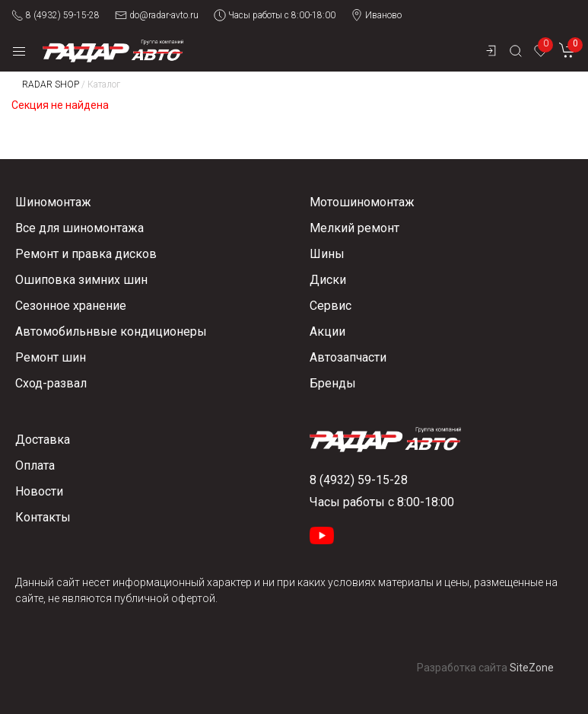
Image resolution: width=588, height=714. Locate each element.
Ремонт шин (51, 357)
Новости (39, 491)
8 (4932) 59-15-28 (56, 15)
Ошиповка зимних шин (81, 280)
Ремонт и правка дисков (86, 254)
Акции (327, 331)
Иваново (376, 15)
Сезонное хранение (71, 306)
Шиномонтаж (53, 202)
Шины (327, 254)
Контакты (43, 517)
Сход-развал (51, 383)
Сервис (331, 306)
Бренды (333, 383)
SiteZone (532, 668)
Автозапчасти (348, 357)
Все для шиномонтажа (79, 228)
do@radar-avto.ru (157, 15)
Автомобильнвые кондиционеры (111, 331)
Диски (328, 280)
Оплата (35, 465)
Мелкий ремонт (354, 228)
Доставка (43, 440)
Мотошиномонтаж (362, 202)
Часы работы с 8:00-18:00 (275, 15)
